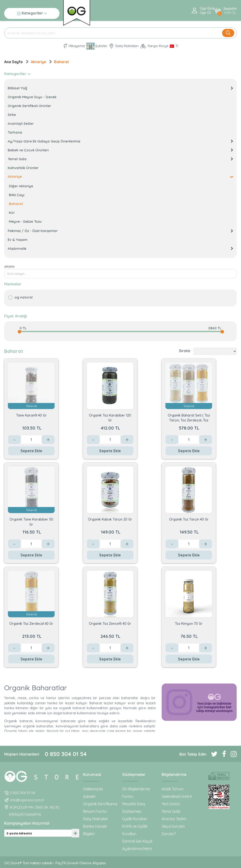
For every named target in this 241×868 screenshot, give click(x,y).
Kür (12, 213)
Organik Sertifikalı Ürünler (29, 106)
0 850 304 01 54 (66, 754)
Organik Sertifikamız (100, 804)
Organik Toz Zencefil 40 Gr (110, 623)
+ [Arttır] (48, 440)
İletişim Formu (95, 811)
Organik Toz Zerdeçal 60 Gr (31, 623)
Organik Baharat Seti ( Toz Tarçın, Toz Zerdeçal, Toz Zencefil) (189, 418)
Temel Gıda (120, 159)
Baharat (62, 62)
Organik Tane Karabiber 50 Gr (31, 522)
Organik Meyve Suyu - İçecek (32, 97)
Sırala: (185, 351)
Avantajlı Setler (21, 123)
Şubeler (89, 796)
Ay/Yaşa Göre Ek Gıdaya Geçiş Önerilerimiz (120, 141)
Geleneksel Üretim (177, 796)
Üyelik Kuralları (135, 819)
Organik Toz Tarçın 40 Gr (189, 519)
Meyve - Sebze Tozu (25, 221)
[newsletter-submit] (75, 833)
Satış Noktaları (96, 819)
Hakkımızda (93, 789)
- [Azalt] (14, 440)
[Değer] (31, 440)
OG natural (24, 297)
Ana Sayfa (13, 62)
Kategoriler (32, 14)
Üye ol (205, 13)
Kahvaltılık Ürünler (23, 168)
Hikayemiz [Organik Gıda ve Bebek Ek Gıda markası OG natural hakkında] (74, 46)
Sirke (12, 115)
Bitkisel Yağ (120, 88)
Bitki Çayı (17, 195)
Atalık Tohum (173, 789)
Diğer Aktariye (21, 186)
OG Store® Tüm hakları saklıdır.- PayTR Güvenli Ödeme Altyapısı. (55, 863)
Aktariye (38, 62)
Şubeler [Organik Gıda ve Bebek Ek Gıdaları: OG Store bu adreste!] (97, 46)
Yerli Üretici (171, 804)
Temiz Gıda (171, 811)
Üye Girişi (207, 8)
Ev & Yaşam (18, 240)
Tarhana (15, 132)
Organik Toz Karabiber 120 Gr (110, 418)
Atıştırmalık (120, 248)
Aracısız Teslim (174, 819)
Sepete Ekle (31, 451)
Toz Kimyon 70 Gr (189, 623)
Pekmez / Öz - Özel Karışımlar (120, 231)
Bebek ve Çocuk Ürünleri (120, 150)
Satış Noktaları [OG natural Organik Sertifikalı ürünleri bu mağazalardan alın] (124, 46)
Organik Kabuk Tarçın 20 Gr (110, 519)
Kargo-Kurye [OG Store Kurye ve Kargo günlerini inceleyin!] (154, 46)
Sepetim (230, 11)
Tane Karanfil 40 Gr (31, 415)
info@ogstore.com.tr (27, 800)
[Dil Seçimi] (174, 46)
